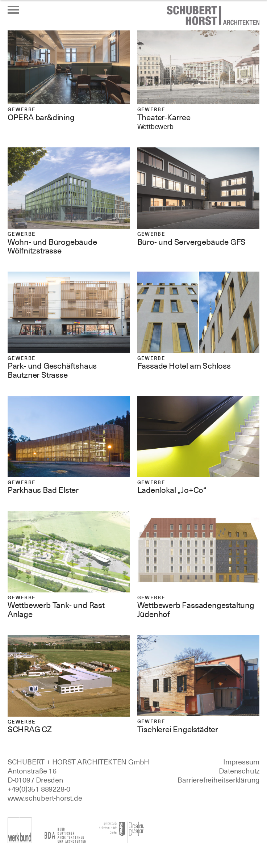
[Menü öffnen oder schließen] (13, 10)
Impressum (241, 762)
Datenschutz (239, 771)
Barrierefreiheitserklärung (218, 780)
